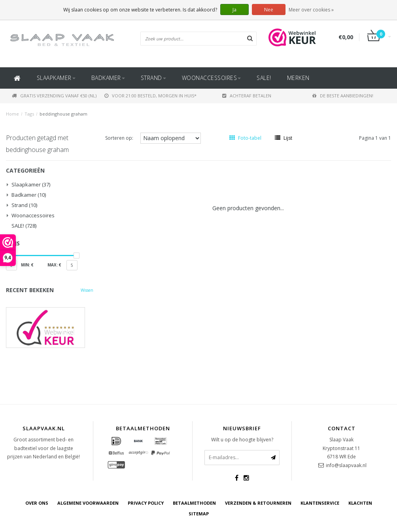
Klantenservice (320, 503)
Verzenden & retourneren (258, 503)
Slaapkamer (56, 78)
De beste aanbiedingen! (343, 96)
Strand (153, 78)
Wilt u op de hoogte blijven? (242, 440)
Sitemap (199, 514)
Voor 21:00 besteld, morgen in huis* (150, 96)
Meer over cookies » (311, 10)
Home (12, 114)
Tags (29, 114)
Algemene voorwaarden (88, 503)
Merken (298, 78)
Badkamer (108, 78)
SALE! (264, 78)
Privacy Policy (146, 503)
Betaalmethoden (194, 503)
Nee (269, 10)
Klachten (360, 503)
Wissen (87, 290)
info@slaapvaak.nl (346, 465)
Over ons (37, 503)
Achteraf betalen (247, 96)
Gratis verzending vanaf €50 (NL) (54, 96)
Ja (234, 10)
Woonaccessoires (212, 78)
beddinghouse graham (63, 114)
